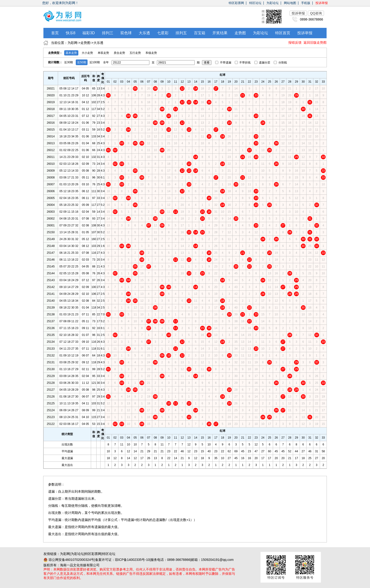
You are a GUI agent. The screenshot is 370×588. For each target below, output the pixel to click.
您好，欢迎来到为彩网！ (60, 3)
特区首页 (283, 33)
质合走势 (119, 53)
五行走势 (135, 53)
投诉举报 (322, 3)
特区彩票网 (236, 3)
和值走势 (151, 53)
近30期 (69, 62)
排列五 (181, 33)
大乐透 (144, 33)
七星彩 (163, 33)
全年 (106, 62)
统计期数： (55, 62)
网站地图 (290, 3)
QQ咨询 (316, 13)
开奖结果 (220, 33)
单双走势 (103, 53)
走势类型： (55, 53)
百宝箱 (200, 33)
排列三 (108, 33)
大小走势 (87, 53)
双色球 (126, 33)
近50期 (82, 62)
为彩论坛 (273, 3)
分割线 (280, 63)
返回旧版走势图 (315, 42)
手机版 (306, 3)
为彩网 (72, 43)
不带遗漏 (224, 63)
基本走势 (71, 53)
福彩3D (88, 33)
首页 (55, 33)
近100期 (95, 62)
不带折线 (243, 63)
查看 (207, 63)
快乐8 (71, 33)
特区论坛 (255, 3)
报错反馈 (295, 42)
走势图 (240, 33)
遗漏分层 (263, 63)
